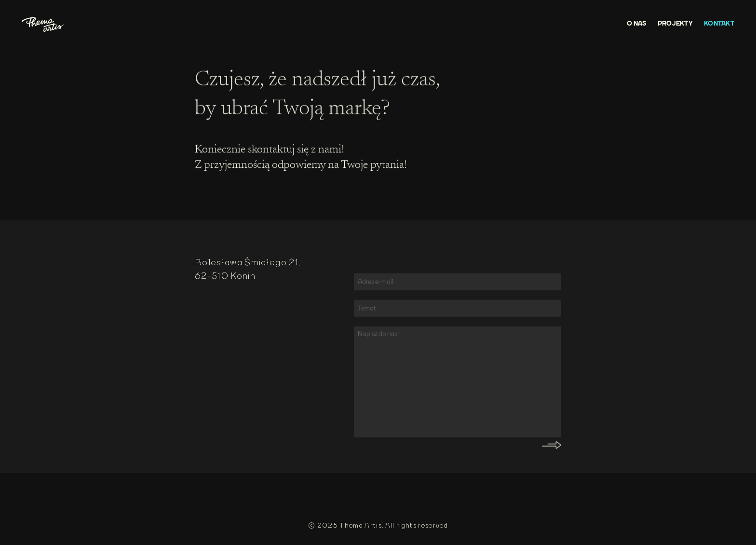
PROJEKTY (675, 23)
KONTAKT (719, 23)
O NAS (636, 23)
